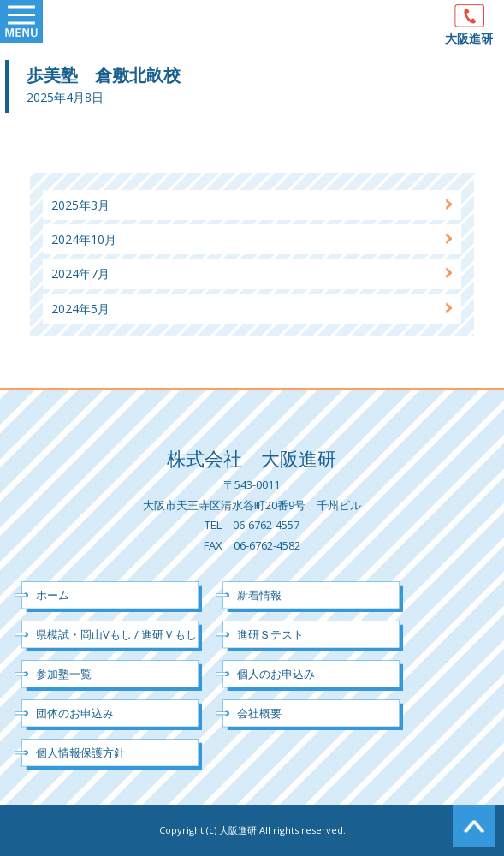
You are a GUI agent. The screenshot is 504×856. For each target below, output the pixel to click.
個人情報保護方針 (80, 752)
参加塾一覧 (64, 674)
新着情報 (259, 595)
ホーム (53, 595)
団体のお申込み (75, 713)
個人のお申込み (276, 674)
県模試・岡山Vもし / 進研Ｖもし (116, 634)
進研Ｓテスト (270, 634)
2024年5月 (80, 309)
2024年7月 (80, 273)
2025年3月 (80, 205)
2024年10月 (84, 239)
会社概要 (259, 713)
